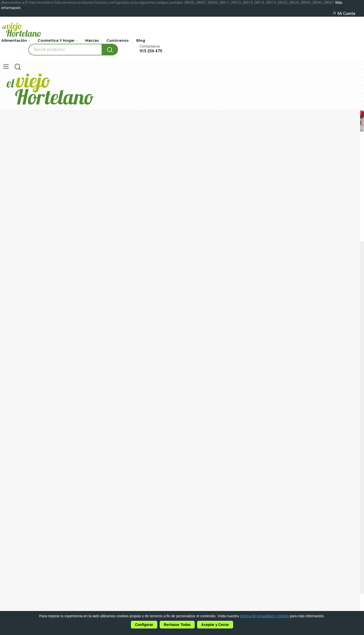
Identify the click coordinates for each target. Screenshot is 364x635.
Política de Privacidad (22, 436)
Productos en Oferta (21, 370)
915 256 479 (151, 51)
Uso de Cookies (15, 427)
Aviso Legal (11, 445)
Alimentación (13, 351)
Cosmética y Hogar (19, 360)
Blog (5, 388)
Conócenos (11, 398)
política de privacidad (44, 491)
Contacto (9, 407)
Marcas (7, 379)
